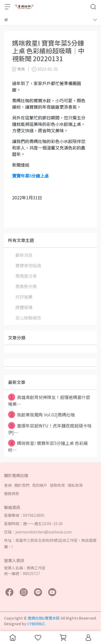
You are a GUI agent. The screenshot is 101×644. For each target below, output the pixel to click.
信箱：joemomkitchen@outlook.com (38, 532)
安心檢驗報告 (28, 318)
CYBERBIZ (36, 624)
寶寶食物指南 (28, 265)
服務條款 (12, 493)
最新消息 (24, 255)
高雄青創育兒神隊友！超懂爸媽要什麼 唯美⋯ (49, 400)
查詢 (8, 485)
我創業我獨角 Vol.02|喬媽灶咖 (41, 415)
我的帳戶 (40, 485)
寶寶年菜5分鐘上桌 (30, 176)
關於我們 (22, 485)
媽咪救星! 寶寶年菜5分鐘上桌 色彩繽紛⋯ (48, 446)
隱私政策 (75, 485)
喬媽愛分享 (26, 276)
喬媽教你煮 (26, 286)
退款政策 (57, 485)
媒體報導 (24, 307)
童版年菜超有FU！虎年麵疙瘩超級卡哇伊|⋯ (50, 429)
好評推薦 (24, 297)
